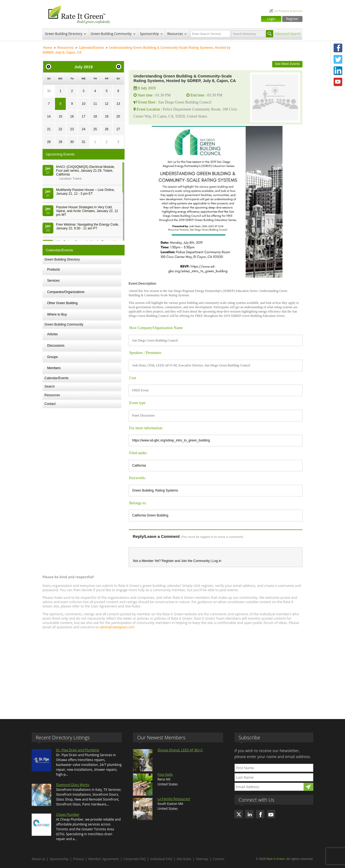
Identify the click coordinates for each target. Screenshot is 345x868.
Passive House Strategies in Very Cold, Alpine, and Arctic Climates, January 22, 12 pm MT (87, 211)
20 (118, 116)
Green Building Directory (64, 34)
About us (38, 859)
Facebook (338, 48)
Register (292, 19)
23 (72, 129)
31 (84, 142)
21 (49, 129)
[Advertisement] (172, 672)
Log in (217, 561)
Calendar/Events (91, 48)
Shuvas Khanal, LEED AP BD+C (180, 750)
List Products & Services (288, 11)
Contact (50, 404)
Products (53, 269)
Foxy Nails (165, 774)
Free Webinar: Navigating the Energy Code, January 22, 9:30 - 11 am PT (88, 226)
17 (84, 116)
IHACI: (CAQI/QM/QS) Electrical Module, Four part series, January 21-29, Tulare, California (85, 171)
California (139, 466)
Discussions (56, 346)
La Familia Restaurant (174, 799)
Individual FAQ (161, 859)
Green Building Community (111, 34)
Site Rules (184, 859)
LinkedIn (338, 71)
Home (48, 48)
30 (49, 91)
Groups (52, 357)
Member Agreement (104, 859)
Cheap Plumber (68, 815)
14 (49, 116)
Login (271, 19)
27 (118, 129)
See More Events (287, 64)
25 (95, 129)
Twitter (338, 59)
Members (54, 368)
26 (107, 129)
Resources (175, 34)
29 (60, 142)
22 (60, 129)
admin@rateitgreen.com (117, 627)
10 (84, 104)
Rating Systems (167, 490)
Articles (52, 334)
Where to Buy (57, 314)
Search (50, 386)
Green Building (143, 490)
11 (95, 104)
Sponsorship (149, 34)
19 (107, 116)
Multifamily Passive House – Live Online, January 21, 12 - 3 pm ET (85, 192)
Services (53, 281)
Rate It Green (276, 859)
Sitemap (202, 859)
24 (84, 129)
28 (49, 142)
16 (72, 116)
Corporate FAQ (135, 859)
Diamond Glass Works (73, 785)
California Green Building (150, 515)
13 (118, 104)
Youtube (338, 82)
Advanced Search (288, 34)
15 (60, 116)
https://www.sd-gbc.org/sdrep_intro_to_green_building (171, 440)
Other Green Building (62, 303)
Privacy (79, 859)
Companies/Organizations (66, 292)
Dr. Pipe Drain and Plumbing (78, 750)
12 (107, 104)
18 (95, 116)
